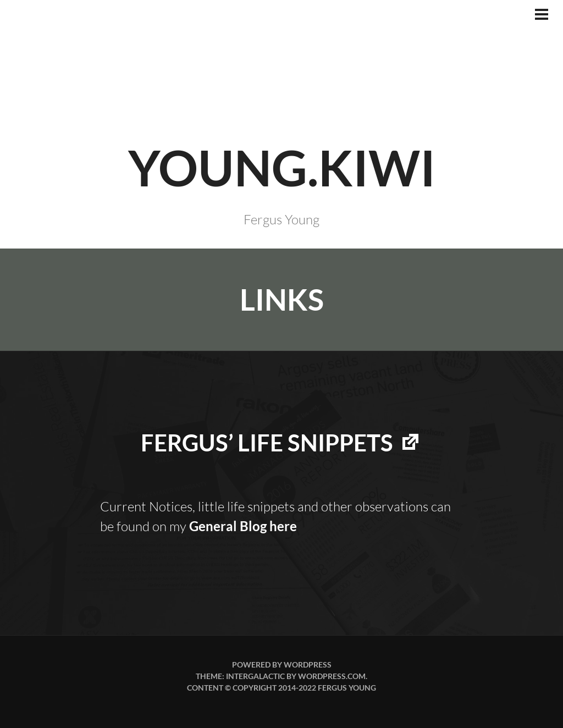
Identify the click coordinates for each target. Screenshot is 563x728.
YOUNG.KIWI (282, 167)
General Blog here (243, 526)
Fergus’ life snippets (267, 443)
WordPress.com (332, 676)
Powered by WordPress (282, 664)
